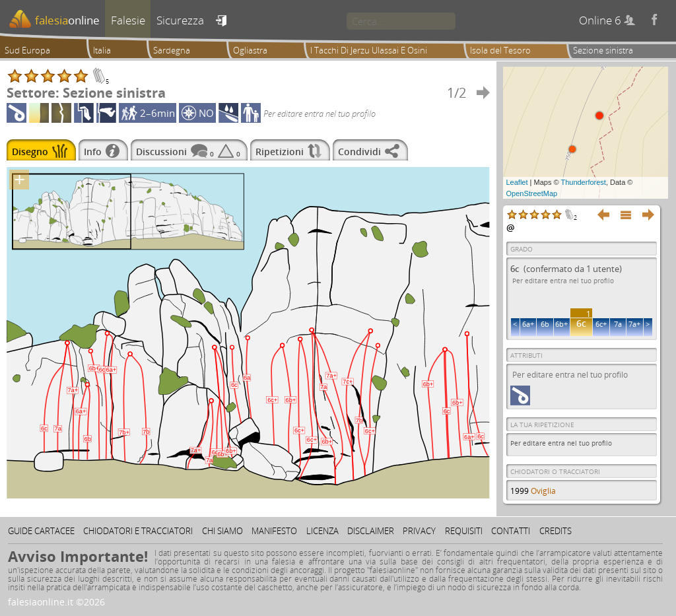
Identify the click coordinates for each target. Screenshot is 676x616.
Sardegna (172, 50)
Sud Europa (27, 50)
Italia (102, 50)
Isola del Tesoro (500, 50)
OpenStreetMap (532, 193)
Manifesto (274, 531)
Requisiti (464, 531)
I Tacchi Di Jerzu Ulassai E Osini (369, 50)
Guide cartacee (41, 531)
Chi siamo (222, 531)
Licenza (322, 531)
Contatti (511, 531)
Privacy (419, 531)
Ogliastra (250, 50)
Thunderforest (583, 182)
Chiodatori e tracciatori (138, 531)
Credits (556, 531)
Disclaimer (371, 531)
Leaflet (517, 182)
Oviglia (543, 491)
